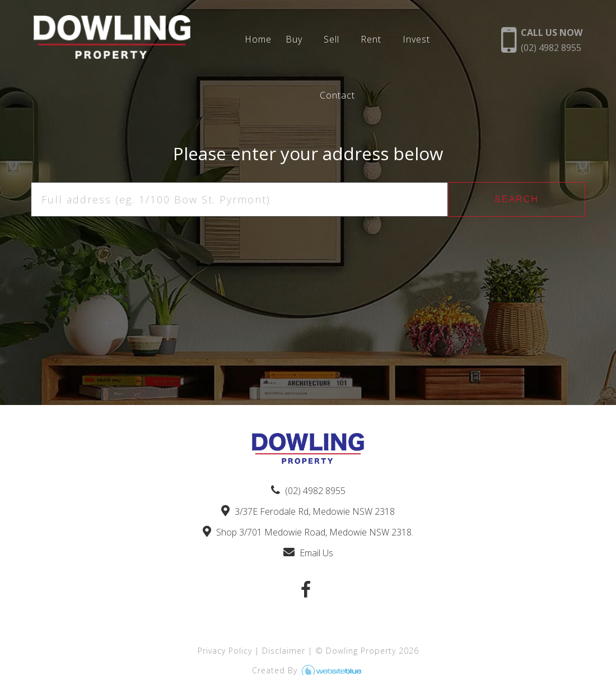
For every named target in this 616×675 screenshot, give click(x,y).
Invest (416, 40)
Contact (337, 96)
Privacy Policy (225, 651)
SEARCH (517, 199)
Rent (371, 40)
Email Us (308, 553)
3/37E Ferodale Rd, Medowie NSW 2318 (308, 511)
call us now (552, 40)
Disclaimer (284, 651)
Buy (294, 40)
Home (258, 40)
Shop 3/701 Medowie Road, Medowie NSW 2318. (308, 532)
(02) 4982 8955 (308, 491)
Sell (332, 40)
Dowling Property (361, 651)
